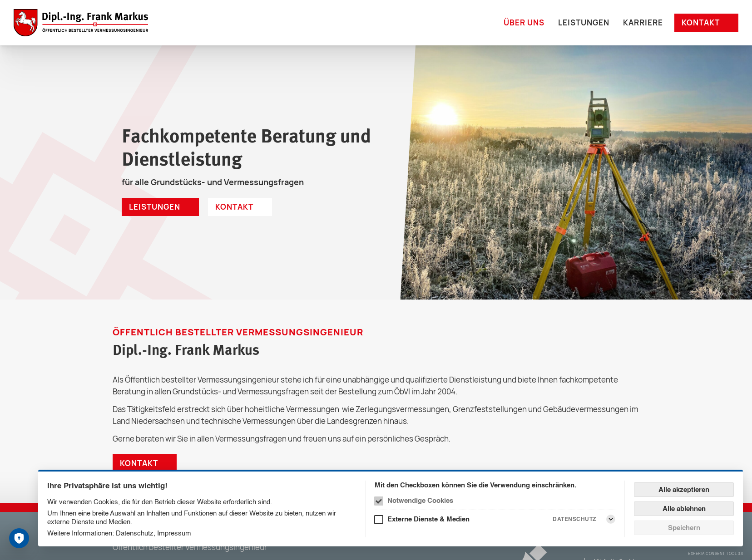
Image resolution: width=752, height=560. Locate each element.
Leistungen (584, 22)
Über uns (524, 22)
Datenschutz (135, 533)
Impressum (174, 533)
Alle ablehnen (684, 508)
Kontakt (701, 22)
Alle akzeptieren (684, 489)
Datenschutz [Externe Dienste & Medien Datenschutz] (574, 519)
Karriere (643, 22)
